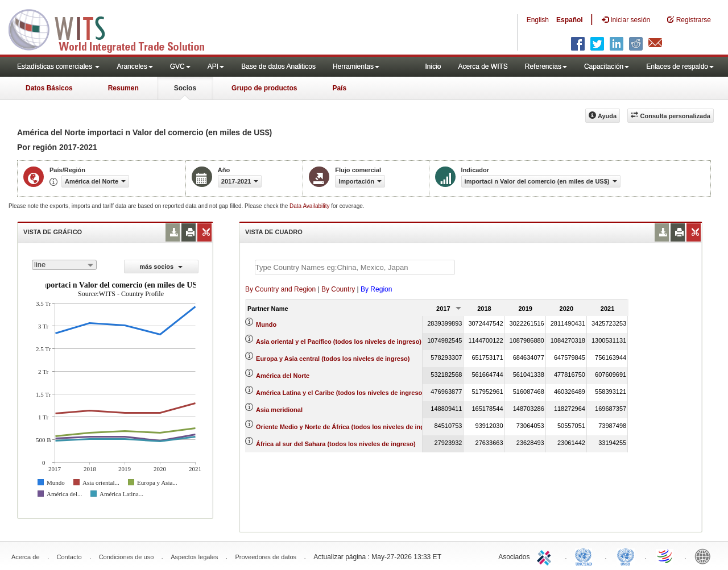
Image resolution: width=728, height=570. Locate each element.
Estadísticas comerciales (58, 66)
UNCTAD (586, 556)
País (339, 88)
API (216, 66)
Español (570, 20)
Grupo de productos (264, 88)
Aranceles (135, 66)
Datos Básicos (49, 88)
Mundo (266, 324)
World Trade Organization (665, 556)
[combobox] (64, 265)
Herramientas (356, 66)
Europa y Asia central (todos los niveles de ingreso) (333, 359)
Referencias (546, 66)
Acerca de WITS (483, 66)
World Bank (705, 556)
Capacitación (607, 66)
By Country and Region (280, 289)
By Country (338, 289)
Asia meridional (279, 410)
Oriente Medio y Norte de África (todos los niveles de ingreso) (348, 427)
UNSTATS (626, 556)
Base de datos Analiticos (278, 66)
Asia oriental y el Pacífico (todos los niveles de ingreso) (339, 342)
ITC (546, 556)
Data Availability (310, 206)
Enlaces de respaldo (680, 66)
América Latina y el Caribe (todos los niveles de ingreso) (340, 393)
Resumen (123, 88)
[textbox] (355, 267)
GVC (180, 66)
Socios (185, 88)
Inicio (433, 66)
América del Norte (283, 376)
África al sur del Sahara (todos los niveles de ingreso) (336, 444)
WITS (114, 28)
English (538, 20)
